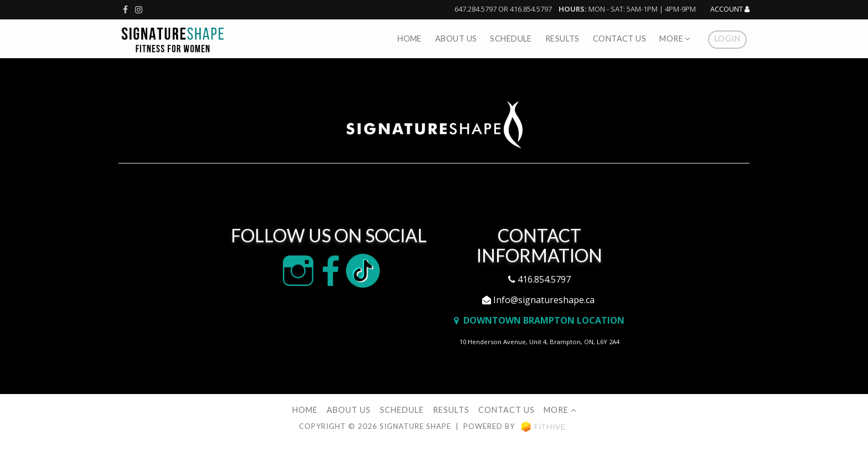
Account (730, 9)
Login (727, 39)
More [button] (675, 39)
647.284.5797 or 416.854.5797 (503, 9)
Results (562, 39)
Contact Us (619, 39)
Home (410, 39)
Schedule (511, 39)
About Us (456, 39)
